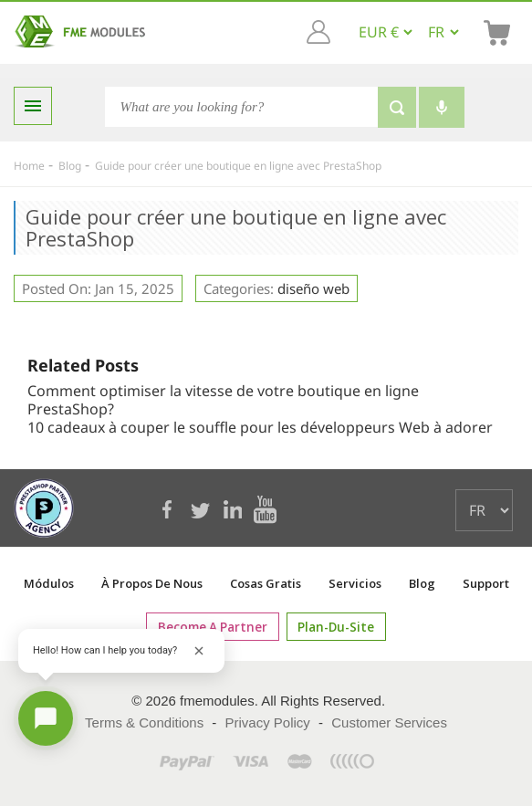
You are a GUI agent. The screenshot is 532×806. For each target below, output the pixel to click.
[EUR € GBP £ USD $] (385, 32)
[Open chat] (46, 718)
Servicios (355, 583)
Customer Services (389, 722)
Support (486, 583)
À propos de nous (152, 583)
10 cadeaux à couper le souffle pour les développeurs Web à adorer (260, 427)
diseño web (313, 288)
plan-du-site (332, 626)
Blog (422, 583)
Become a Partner (216, 626)
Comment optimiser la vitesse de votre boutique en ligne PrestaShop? (223, 400)
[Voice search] (442, 107)
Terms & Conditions (144, 722)
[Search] (241, 107)
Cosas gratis (266, 583)
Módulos (49, 583)
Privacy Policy (268, 722)
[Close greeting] (199, 651)
